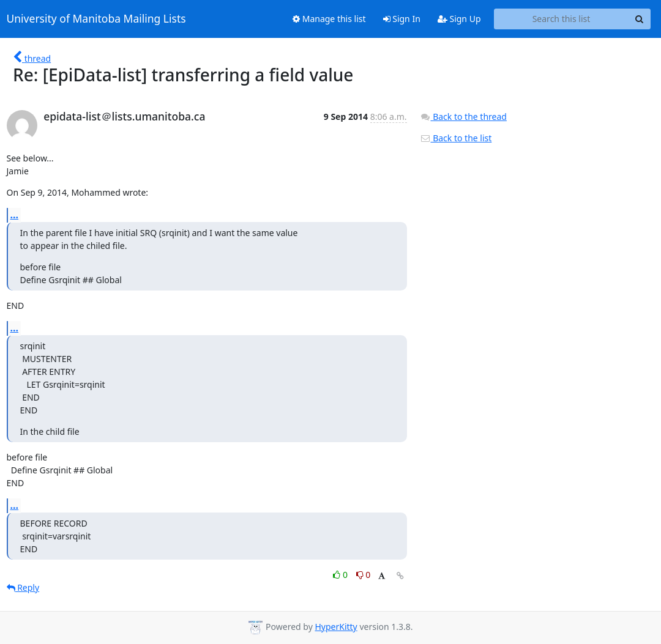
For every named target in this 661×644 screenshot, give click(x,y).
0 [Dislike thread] (364, 575)
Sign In (402, 19)
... (15, 215)
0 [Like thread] (341, 575)
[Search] (640, 19)
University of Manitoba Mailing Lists (96, 19)
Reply (23, 587)
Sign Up (459, 19)
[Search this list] (562, 19)
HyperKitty (336, 627)
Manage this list (329, 19)
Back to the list (456, 138)
